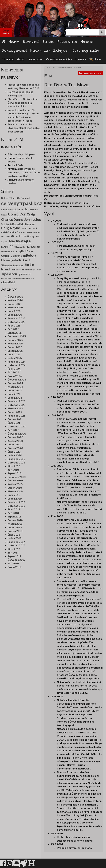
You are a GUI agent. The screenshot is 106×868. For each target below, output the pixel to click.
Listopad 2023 (16, 405)
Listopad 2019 (16, 463)
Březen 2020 (15, 448)
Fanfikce (8, 59)
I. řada (20, 165)
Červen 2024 (15, 383)
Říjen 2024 (14, 369)
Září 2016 (13, 564)
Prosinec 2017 (16, 542)
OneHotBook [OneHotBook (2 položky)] (8, 252)
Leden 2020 (15, 455)
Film (48, 76)
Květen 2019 (15, 484)
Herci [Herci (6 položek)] (24, 228)
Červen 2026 (15, 297)
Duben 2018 (15, 528)
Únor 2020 (14, 452)
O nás (95, 59)
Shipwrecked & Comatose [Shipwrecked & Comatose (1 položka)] (13, 265)
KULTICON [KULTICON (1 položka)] (6, 237)
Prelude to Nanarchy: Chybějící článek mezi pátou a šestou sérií (24, 128)
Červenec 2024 (17, 380)
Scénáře (48, 42)
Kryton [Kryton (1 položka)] (37, 233)
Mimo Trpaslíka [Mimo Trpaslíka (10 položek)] (21, 236)
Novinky (14, 42)
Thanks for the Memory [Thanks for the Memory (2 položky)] (22, 270)
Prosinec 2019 (16, 459)
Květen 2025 (15, 344)
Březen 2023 (15, 409)
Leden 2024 (15, 398)
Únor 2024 (14, 394)
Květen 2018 (15, 524)
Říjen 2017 (14, 549)
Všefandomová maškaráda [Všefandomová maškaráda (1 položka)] (13, 279)
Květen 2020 (15, 441)
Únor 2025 (14, 355)
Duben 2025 (15, 347)
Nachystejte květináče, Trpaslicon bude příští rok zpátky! (24, 172)
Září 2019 (13, 470)
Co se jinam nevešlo (86, 50)
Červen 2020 (15, 437)
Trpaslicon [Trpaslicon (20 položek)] (9, 274)
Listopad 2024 (17, 365)
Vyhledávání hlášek (59, 59)
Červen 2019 (15, 481)
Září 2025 (13, 329)
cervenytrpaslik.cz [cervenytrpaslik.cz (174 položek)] (22, 203)
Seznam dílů (31, 42)
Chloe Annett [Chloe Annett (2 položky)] (8, 210)
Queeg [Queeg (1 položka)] (18, 252)
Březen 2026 (15, 308)
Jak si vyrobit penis (25, 154)
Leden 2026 (15, 315)
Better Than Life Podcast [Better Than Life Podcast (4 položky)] (16, 198)
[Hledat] (102, 32)
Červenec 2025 (17, 336)
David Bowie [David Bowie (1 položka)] (6, 224)
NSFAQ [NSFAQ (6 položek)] (36, 247)
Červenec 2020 (17, 434)
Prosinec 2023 (16, 401)
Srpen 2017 (14, 556)
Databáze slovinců (14, 50)
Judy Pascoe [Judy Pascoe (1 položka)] (28, 233)
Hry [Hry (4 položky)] (30, 228)
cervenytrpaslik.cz (92, 73)
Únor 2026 (14, 311)
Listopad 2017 (16, 546)
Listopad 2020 (17, 427)
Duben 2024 (15, 391)
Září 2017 (13, 553)
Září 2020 (13, 430)
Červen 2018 (15, 520)
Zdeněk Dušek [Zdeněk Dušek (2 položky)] (8, 282)
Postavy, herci (67, 42)
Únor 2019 (14, 495)
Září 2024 (13, 372)
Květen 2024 (15, 387)
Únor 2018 (14, 535)
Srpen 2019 (15, 473)
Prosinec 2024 (17, 362)
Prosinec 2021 (16, 416)
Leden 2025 (15, 358)
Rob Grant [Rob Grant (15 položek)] (23, 260)
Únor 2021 (14, 423)
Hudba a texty (40, 50)
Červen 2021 (15, 419)
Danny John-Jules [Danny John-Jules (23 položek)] (27, 220)
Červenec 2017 (16, 560)
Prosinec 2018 (16, 502)
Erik (10, 154)
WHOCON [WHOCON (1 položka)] (30, 279)
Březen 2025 (15, 351)
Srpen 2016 (15, 567)
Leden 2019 (15, 499)
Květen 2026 (15, 300)
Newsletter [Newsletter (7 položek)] (24, 247)
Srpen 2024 (15, 376)
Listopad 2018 (16, 506)
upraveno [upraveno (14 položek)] (24, 274)
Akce (20, 59)
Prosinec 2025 (16, 318)
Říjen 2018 (14, 509)
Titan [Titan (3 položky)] (38, 270)
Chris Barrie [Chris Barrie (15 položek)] (24, 209)
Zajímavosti (61, 50)
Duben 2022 (15, 412)
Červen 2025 (15, 340)
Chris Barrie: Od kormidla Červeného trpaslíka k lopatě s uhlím (23, 103)
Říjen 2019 (14, 466)
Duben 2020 (15, 445)
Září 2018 (13, 513)
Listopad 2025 (16, 322)
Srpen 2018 (14, 517)
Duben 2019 (15, 488)
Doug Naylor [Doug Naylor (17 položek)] (11, 228)
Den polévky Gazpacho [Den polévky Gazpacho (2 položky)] (24, 224)
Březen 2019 (15, 492)
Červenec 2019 (17, 477)
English (81, 59)
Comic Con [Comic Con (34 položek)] (17, 214)
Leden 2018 (15, 538)
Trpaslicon (35, 59)
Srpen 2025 (15, 333)
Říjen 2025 (14, 326)
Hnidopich (87, 42)
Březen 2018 (15, 531)
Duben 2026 (15, 304)
